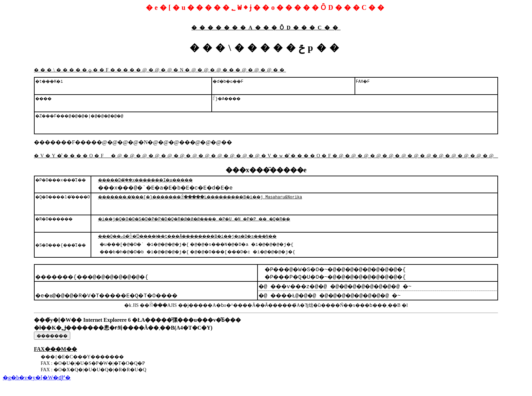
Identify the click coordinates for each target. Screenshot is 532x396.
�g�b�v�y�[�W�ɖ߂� (37, 390)
